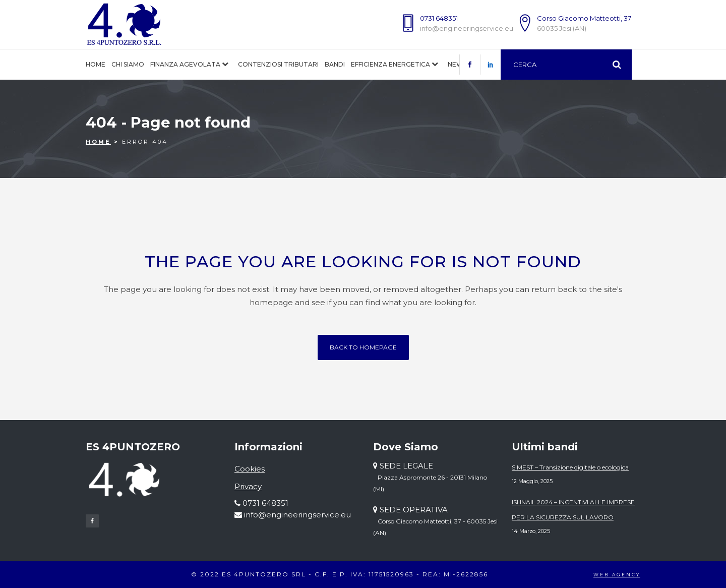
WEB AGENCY (617, 575)
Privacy (248, 486)
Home (98, 142)
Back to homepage (363, 347)
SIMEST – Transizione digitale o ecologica (570, 467)
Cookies (250, 469)
